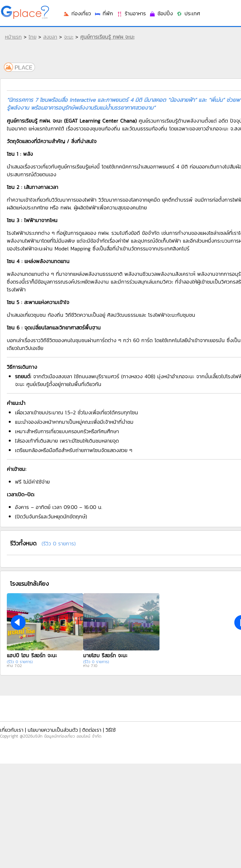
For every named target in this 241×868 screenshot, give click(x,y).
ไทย (32, 37)
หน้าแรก (13, 37)
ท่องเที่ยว (77, 13)
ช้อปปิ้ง (161, 13)
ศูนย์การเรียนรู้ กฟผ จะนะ (107, 37)
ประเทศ (188, 13)
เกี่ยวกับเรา (12, 730)
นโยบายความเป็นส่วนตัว (53, 730)
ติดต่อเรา (92, 730)
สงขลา (50, 37)
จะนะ (69, 37)
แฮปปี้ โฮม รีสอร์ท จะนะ (32, 655)
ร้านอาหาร (131, 13)
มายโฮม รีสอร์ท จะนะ (105, 655)
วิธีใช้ (111, 730)
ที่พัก (104, 13)
